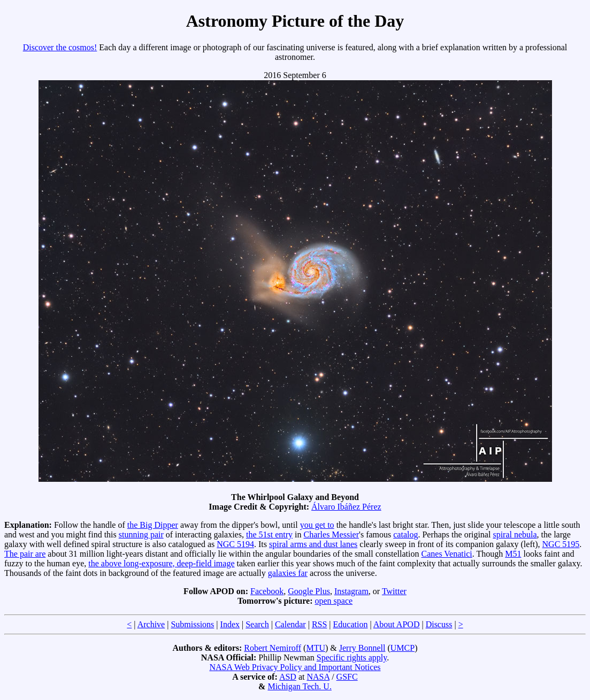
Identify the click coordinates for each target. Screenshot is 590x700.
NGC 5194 (235, 544)
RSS (319, 624)
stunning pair (141, 534)
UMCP (403, 648)
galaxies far (288, 573)
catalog (405, 534)
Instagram (351, 591)
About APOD (397, 624)
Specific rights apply (352, 657)
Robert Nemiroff (273, 648)
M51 (513, 554)
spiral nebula (515, 534)
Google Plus (309, 591)
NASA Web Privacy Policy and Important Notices (295, 667)
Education (351, 624)
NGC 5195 (561, 544)
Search (257, 624)
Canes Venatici (447, 554)
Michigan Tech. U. (299, 686)
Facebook (267, 591)
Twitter (394, 591)
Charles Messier (331, 534)
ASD (288, 677)
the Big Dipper (153, 525)
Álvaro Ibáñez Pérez (346, 507)
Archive (151, 624)
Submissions (192, 624)
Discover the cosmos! (60, 47)
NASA (318, 677)
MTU (316, 648)
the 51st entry (269, 534)
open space (334, 601)
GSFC (347, 677)
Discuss (439, 624)
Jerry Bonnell (362, 648)
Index (230, 624)
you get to (317, 525)
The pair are (25, 554)
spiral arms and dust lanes (313, 544)
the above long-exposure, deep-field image (161, 563)
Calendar (290, 624)
